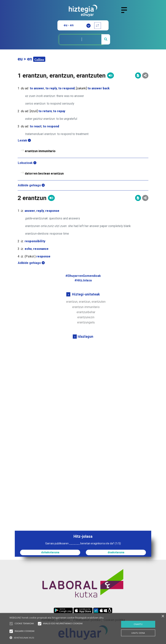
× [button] (163, 616)
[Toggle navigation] (126, 12)
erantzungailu (86, 322)
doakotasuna (116, 552)
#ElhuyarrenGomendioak (83, 276)
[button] (11, 624)
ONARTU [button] (138, 624)
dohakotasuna (50, 552)
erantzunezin (86, 317)
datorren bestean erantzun (44, 174)
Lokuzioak (27, 163)
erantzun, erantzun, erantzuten (86, 302)
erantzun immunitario (86, 307)
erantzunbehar (86, 312)
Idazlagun (85, 336)
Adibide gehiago (31, 185)
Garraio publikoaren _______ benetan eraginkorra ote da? (83, 543)
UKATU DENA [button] (138, 633)
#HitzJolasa (83, 280)
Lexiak (24, 140)
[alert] (83, 629)
